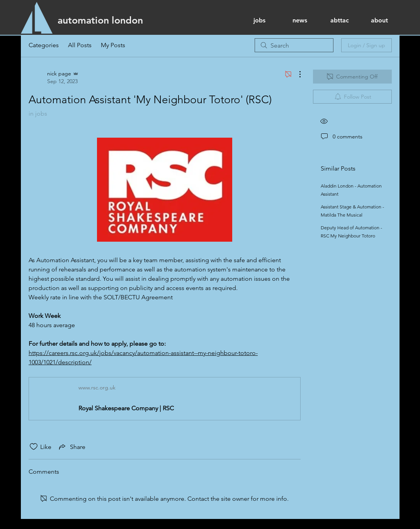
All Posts (80, 45)
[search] (294, 45)
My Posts (113, 45)
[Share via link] (71, 447)
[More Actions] (296, 74)
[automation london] (100, 20)
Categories (44, 45)
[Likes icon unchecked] (34, 447)
